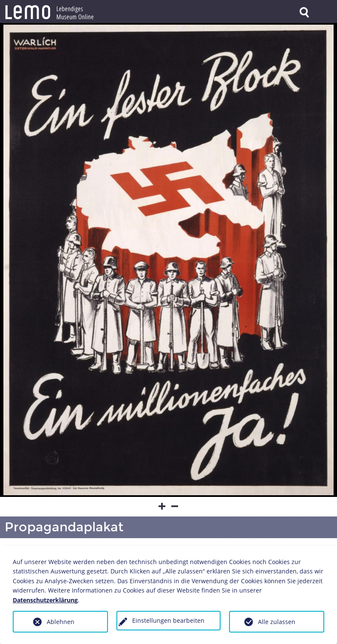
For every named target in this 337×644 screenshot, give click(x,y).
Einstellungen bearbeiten (168, 620)
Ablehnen (61, 622)
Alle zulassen (277, 622)
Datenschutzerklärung (45, 600)
